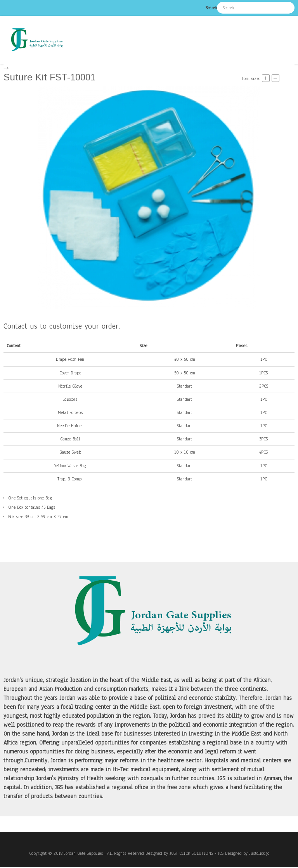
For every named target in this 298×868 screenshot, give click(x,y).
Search (211, 8)
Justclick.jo (259, 853)
